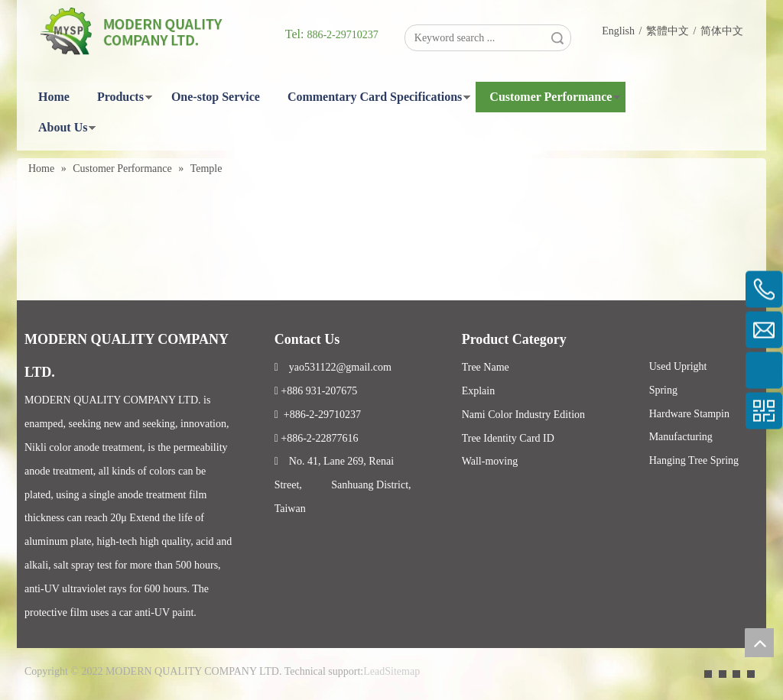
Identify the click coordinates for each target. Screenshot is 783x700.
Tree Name (486, 367)
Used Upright (678, 366)
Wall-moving (490, 461)
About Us (63, 127)
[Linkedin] (723, 673)
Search (557, 38)
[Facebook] (708, 673)
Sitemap (402, 671)
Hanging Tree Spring (694, 460)
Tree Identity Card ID (508, 438)
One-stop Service (216, 97)
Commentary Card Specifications (375, 97)
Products (120, 97)
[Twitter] (736, 673)
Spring (663, 390)
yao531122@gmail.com (333, 367)
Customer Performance (551, 97)
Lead (374, 671)
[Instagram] (751, 673)
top (759, 643)
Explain (479, 391)
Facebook (643, 501)
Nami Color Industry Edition (523, 415)
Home (54, 97)
